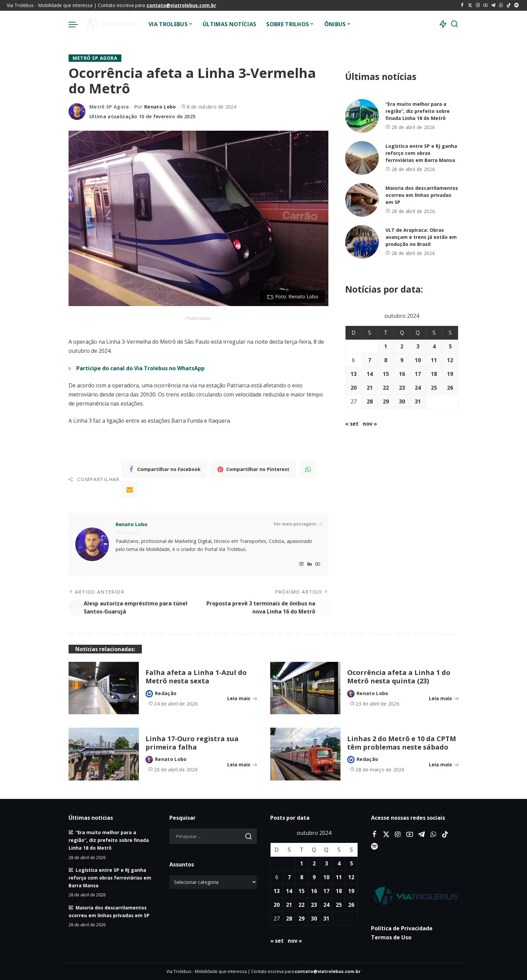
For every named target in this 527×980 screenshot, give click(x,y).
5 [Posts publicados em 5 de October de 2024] (450, 346)
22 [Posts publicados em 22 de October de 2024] (386, 388)
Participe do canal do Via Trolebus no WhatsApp (140, 368)
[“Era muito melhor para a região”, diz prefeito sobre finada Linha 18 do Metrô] (362, 116)
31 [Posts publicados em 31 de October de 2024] (418, 401)
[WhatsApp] (501, 5)
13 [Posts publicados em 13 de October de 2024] (354, 374)
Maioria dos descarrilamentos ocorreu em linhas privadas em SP (422, 195)
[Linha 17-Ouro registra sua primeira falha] (104, 754)
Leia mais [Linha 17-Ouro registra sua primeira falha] (242, 764)
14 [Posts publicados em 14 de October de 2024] (370, 374)
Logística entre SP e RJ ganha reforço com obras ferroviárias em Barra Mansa (421, 153)
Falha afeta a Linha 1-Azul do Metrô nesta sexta (196, 677)
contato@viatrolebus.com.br (181, 5)
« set (352, 424)
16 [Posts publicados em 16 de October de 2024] (402, 374)
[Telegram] (493, 5)
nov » (370, 424)
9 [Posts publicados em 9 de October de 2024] (402, 360)
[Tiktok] (509, 5)
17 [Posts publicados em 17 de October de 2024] (418, 374)
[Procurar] (454, 24)
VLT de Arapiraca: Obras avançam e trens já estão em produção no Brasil (421, 237)
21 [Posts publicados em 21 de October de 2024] (370, 388)
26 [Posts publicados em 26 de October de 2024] (450, 388)
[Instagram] (478, 5)
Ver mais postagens (298, 524)
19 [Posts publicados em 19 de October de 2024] (450, 374)
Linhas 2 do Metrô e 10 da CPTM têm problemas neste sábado (402, 743)
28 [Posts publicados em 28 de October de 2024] (370, 401)
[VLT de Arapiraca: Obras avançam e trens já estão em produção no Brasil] (362, 242)
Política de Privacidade (402, 928)
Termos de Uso (391, 937)
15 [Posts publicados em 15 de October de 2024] (386, 374)
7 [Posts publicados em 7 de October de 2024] (370, 360)
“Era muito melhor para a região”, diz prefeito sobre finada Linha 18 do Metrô (418, 111)
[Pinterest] (253, 469)
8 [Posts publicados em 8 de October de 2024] (386, 360)
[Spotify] (516, 5)
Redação (166, 693)
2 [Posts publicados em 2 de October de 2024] (402, 346)
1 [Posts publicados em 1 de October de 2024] (386, 346)
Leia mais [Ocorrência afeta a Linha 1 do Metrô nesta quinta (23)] (444, 698)
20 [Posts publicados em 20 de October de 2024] (354, 388)
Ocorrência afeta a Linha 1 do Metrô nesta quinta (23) (399, 677)
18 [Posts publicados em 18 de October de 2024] (434, 374)
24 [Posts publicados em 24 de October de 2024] (418, 388)
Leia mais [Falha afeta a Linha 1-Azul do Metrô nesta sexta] (242, 698)
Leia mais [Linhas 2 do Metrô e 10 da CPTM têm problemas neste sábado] (444, 764)
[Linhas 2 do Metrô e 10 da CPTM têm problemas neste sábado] (305, 754)
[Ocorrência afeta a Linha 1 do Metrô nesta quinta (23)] (305, 688)
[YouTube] (485, 5)
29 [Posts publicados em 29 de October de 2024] (386, 401)
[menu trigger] (77, 24)
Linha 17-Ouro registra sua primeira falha (192, 743)
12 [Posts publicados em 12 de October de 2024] (450, 360)
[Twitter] (470, 5)
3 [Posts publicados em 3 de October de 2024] (418, 346)
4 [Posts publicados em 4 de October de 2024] (434, 346)
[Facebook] (462, 5)
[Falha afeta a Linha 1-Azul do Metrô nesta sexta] (104, 688)
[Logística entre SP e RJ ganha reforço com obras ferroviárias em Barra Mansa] (362, 158)
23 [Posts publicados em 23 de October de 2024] (402, 388)
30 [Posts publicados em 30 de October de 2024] (402, 401)
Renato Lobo (160, 107)
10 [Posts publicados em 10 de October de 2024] (418, 360)
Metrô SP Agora (95, 58)
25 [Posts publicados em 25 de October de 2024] (434, 388)
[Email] (130, 489)
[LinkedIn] (310, 564)
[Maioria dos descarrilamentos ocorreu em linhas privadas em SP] (362, 200)
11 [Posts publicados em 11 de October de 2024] (434, 360)
